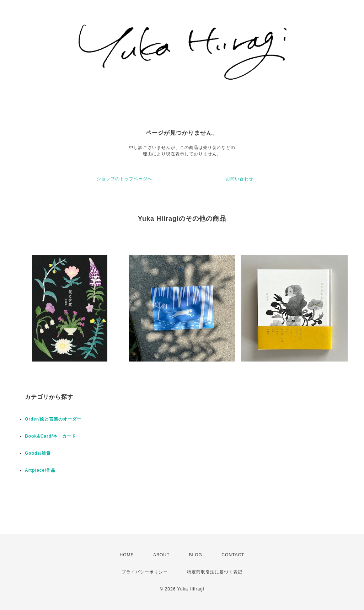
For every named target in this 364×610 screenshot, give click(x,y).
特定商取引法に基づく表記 (215, 572)
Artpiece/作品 (40, 470)
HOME (127, 555)
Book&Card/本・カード (50, 436)
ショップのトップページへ (124, 179)
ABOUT (161, 555)
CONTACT (233, 555)
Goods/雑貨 (38, 453)
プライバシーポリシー (145, 572)
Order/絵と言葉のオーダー (53, 419)
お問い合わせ (240, 179)
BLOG (196, 555)
